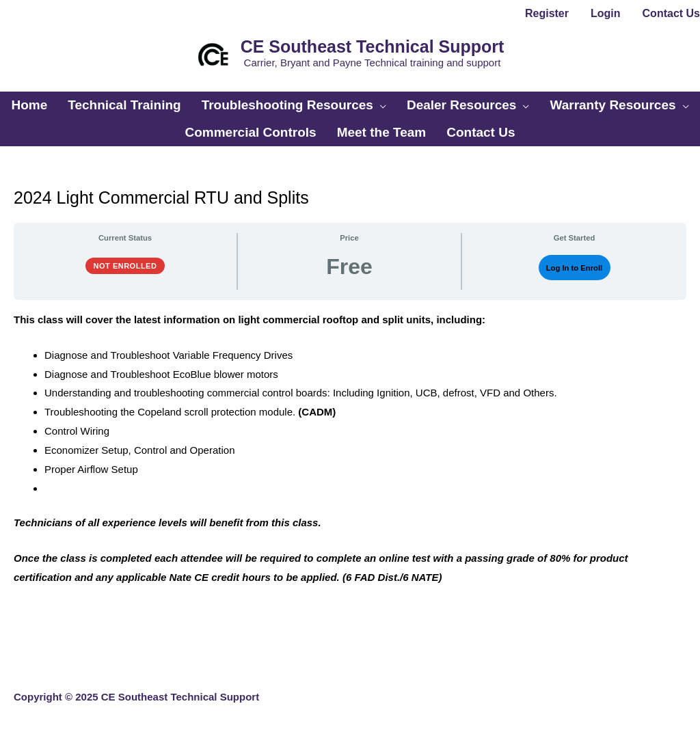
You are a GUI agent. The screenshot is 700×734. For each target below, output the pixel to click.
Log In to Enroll (575, 268)
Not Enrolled (125, 266)
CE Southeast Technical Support (373, 46)
